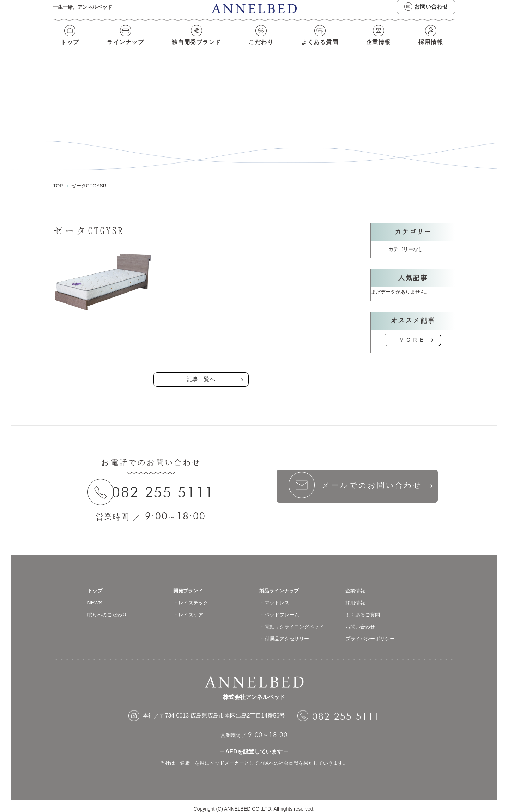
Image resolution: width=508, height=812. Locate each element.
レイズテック (195, 597)
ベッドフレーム (284, 609)
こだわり (262, 48)
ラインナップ (124, 48)
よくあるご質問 (365, 609)
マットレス (279, 597)
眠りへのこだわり (110, 609)
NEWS (96, 597)
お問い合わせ (362, 621)
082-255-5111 (167, 486)
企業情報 (380, 48)
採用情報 (433, 48)
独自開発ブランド (196, 48)
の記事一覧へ (201, 343)
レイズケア (193, 609)
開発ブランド (190, 585)
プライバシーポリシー (374, 633)
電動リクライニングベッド (298, 621)
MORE (413, 333)
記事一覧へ (201, 373)
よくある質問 (321, 48)
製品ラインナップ (282, 585)
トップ (68, 48)
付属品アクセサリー (290, 633)
